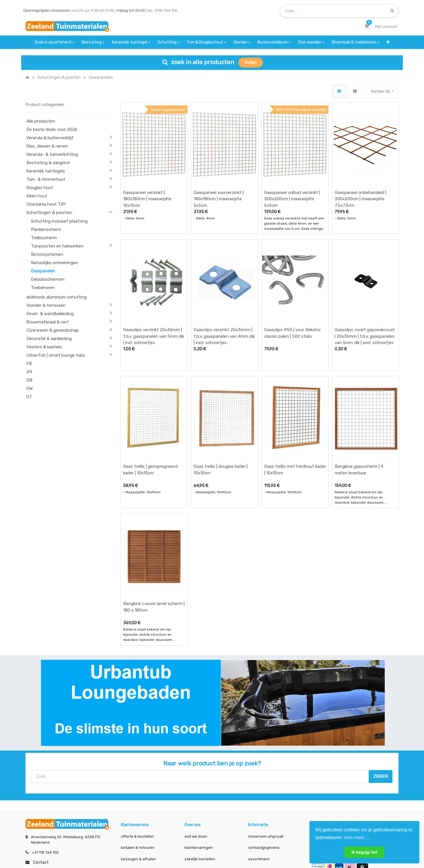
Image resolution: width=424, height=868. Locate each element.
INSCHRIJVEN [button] (381, 784)
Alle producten (41, 121)
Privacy (263, 845)
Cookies (287, 845)
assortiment (259, 805)
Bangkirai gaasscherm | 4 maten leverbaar (359, 429)
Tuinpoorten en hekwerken (57, 246)
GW (30, 388)
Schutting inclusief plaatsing (59, 221)
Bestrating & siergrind (48, 163)
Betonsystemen (47, 254)
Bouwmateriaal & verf (48, 322)
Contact (41, 809)
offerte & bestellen (138, 782)
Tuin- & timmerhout (46, 179)
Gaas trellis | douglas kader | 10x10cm (221, 429)
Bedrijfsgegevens (230, 845)
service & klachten (137, 816)
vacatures (194, 816)
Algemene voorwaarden (183, 845)
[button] (388, 42)
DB (29, 380)
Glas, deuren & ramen (47, 146)
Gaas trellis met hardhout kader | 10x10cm (295, 429)
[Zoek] (392, 11)
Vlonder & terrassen (46, 305)
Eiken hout (37, 196)
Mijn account (141, 845)
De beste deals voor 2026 (52, 129)
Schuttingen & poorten (49, 213)
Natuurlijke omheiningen (54, 263)
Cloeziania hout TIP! (46, 204)
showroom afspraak (266, 782)
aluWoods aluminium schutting (56, 297)
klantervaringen (199, 794)
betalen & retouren (138, 794)
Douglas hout (40, 188)
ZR (29, 372)
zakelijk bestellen (200, 805)
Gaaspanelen (43, 271)
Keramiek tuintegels (46, 171)
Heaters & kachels (44, 347)
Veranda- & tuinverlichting (52, 154)
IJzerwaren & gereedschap (53, 330)
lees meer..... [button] (358, 837)
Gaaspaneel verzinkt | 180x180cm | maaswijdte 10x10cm (147, 185)
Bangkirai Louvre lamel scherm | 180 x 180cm (154, 553)
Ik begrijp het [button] (364, 852)
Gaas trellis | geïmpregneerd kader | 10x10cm (150, 429)
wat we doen (196, 782)
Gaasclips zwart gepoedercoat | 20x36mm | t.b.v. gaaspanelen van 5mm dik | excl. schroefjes (365, 309)
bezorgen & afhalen (139, 805)
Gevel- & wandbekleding (50, 314)
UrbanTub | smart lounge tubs (56, 355)
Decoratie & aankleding (49, 339)
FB (29, 364)
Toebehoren (43, 288)
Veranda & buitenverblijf (50, 138)
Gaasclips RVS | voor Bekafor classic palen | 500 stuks (293, 306)
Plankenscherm (46, 229)
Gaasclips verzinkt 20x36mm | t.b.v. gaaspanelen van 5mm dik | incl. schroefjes (154, 309)
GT (29, 397)
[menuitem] (54, 42)
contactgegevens (264, 794)
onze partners (261, 816)
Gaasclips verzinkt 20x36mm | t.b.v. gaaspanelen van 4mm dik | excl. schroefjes (224, 309)
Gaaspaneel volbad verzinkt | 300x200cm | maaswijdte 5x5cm (292, 185)
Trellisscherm (44, 238)
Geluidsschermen (48, 279)
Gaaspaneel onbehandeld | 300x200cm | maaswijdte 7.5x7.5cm (360, 185)
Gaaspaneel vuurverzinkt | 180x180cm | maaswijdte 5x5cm (219, 185)
